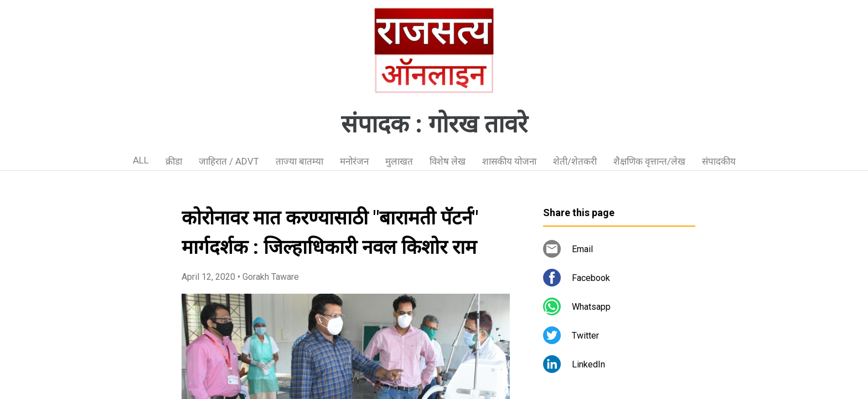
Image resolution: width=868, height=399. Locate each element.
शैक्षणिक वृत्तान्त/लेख (649, 161)
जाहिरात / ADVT (229, 161)
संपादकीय (719, 161)
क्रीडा (174, 161)
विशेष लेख (448, 161)
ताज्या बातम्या (299, 161)
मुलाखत (399, 161)
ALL (141, 160)
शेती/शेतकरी (575, 161)
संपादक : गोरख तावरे (434, 124)
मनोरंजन (354, 161)
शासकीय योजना (509, 161)
